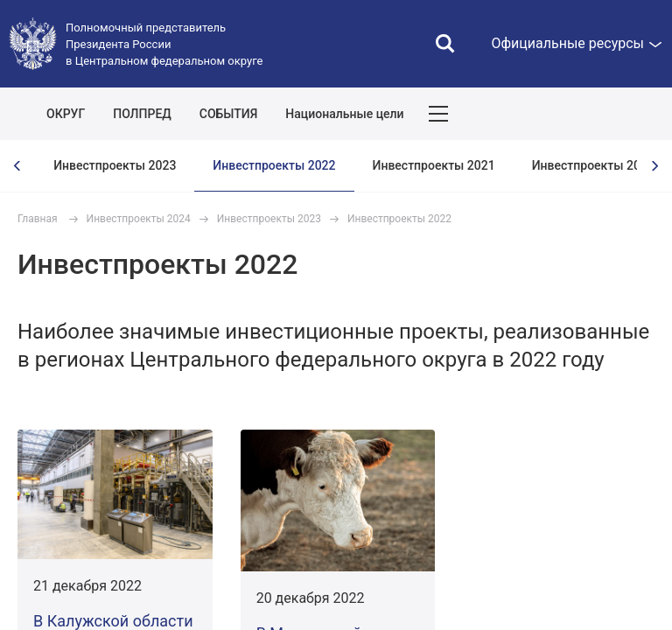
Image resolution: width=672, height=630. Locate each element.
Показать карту (606, 114)
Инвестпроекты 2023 (115, 165)
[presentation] (17, 166)
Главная (38, 219)
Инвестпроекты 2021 (434, 165)
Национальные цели (344, 114)
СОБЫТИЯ (229, 114)
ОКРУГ (66, 114)
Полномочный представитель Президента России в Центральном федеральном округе (164, 44)
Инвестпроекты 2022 (274, 165)
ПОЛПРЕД (142, 114)
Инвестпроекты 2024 (139, 219)
